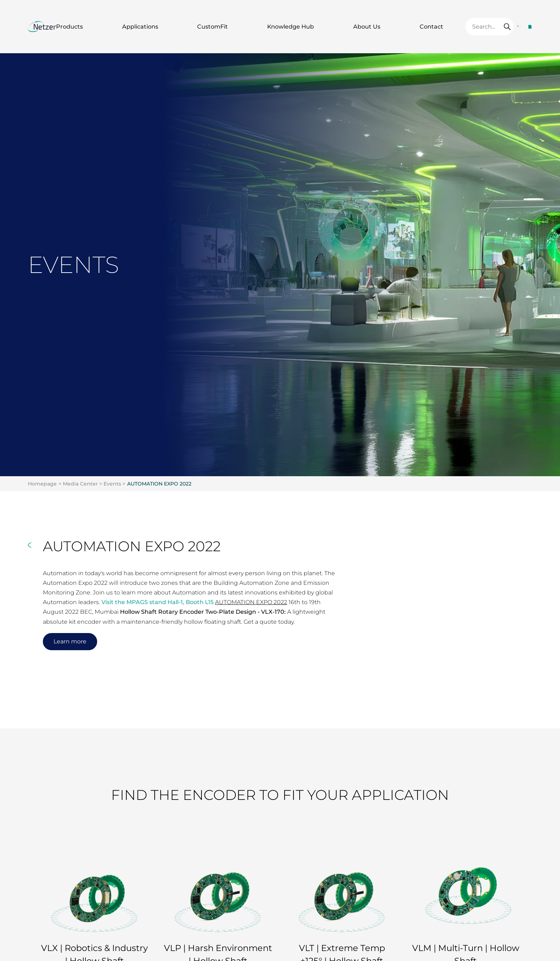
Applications (140, 27)
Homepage (42, 484)
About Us (367, 27)
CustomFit (212, 27)
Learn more (70, 641)
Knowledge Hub (291, 27)
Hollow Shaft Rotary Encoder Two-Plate (177, 612)
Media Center (80, 484)
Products (69, 27)
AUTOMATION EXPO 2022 (159, 484)
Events (112, 484)
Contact (431, 27)
